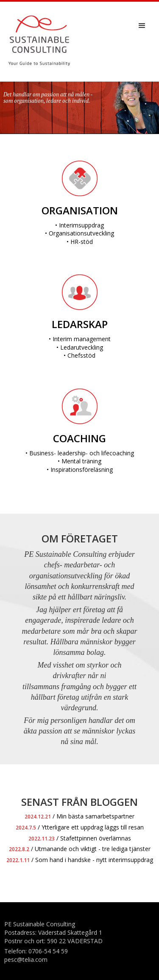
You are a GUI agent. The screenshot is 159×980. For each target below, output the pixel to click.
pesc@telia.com (26, 959)
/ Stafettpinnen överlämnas (80, 838)
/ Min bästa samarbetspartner (79, 816)
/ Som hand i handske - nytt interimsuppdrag (80, 860)
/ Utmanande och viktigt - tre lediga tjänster (80, 849)
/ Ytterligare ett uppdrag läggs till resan (80, 827)
